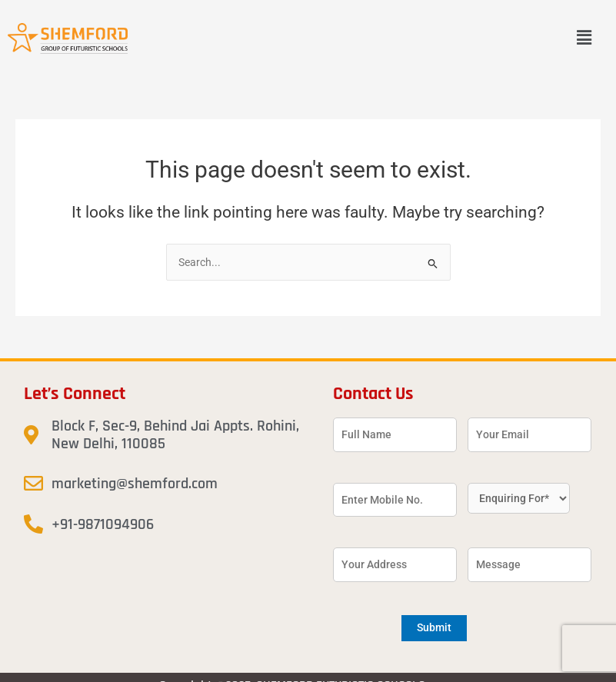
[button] (584, 38)
